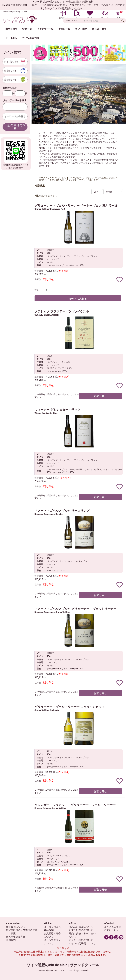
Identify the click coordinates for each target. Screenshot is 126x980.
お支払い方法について (81, 930)
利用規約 (11, 940)
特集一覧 (27, 29)
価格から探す (10, 88)
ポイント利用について (81, 940)
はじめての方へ (52, 927)
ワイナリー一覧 (45, 29)
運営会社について (16, 927)
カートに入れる (78, 299)
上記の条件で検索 (15, 127)
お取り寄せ (100, 396)
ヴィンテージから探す (15, 100)
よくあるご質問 (113, 927)
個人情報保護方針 (16, 937)
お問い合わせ (111, 930)
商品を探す (11, 29)
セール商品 (11, 38)
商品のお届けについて (81, 927)
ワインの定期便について (82, 943)
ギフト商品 (81, 29)
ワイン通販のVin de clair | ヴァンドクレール (63, 965)
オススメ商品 (99, 29)
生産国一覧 (64, 29)
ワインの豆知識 (31, 38)
